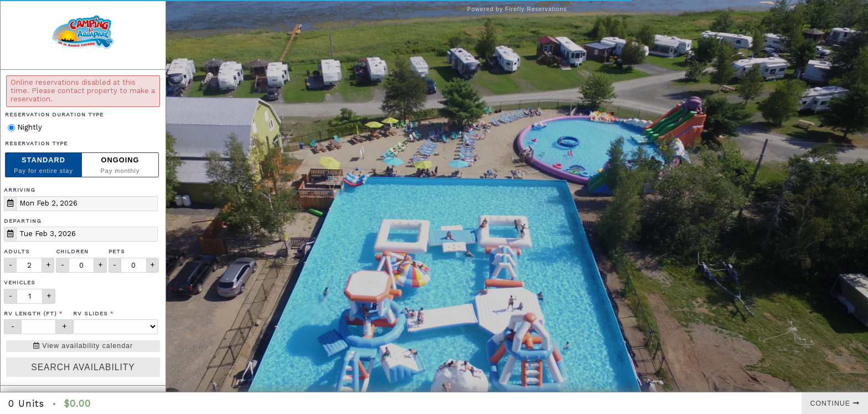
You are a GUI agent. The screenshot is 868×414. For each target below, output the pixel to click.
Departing (23, 221)
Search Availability (83, 367)
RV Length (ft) (30, 313)
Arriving (20, 190)
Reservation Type (36, 143)
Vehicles (20, 282)
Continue (835, 403)
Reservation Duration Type (54, 114)
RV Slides (91, 313)
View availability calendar (83, 346)
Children (72, 251)
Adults (17, 251)
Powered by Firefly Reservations (517, 9)
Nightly (25, 127)
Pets (117, 251)
